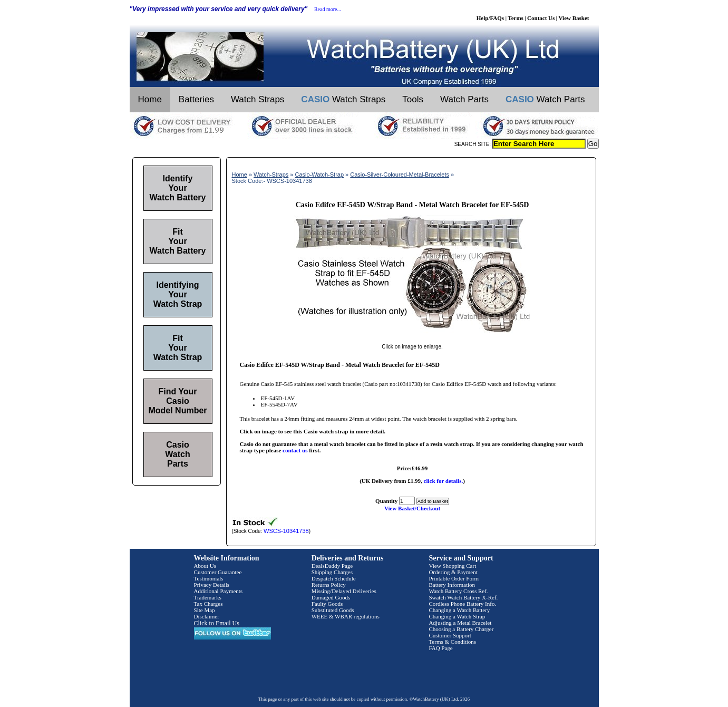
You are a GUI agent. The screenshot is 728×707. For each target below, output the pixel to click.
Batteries (196, 99)
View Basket (574, 18)
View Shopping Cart (452, 566)
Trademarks (208, 597)
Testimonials (209, 578)
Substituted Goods (333, 610)
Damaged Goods (331, 597)
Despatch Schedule (334, 578)
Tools (413, 99)
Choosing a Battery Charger (461, 629)
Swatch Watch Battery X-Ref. (463, 597)
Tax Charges (208, 604)
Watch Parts (464, 99)
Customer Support (450, 635)
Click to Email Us (217, 623)
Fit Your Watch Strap (178, 348)
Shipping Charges (332, 572)
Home (150, 99)
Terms (516, 18)
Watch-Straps (271, 175)
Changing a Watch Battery (459, 610)
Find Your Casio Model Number (177, 401)
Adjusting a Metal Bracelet (460, 623)
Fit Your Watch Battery (178, 241)
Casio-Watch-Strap (320, 175)
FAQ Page (440, 648)
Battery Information (452, 585)
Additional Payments (219, 591)
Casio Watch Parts (177, 454)
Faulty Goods (327, 604)
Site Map (205, 610)
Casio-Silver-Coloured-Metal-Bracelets (400, 175)
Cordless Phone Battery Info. (462, 604)
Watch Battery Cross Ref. (458, 591)
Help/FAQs (490, 18)
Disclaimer (207, 616)
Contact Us (541, 18)
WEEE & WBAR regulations (346, 616)
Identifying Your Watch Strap (178, 294)
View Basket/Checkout (412, 508)
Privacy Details (212, 585)
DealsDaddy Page (332, 566)
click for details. (444, 481)
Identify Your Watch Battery (178, 188)
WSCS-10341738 (286, 531)
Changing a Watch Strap (457, 616)
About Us (205, 566)
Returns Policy (329, 585)
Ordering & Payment (453, 572)
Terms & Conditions (452, 642)
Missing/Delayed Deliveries (344, 591)
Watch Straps (258, 99)
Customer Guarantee (218, 572)
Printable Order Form (454, 578)
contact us (295, 450)
